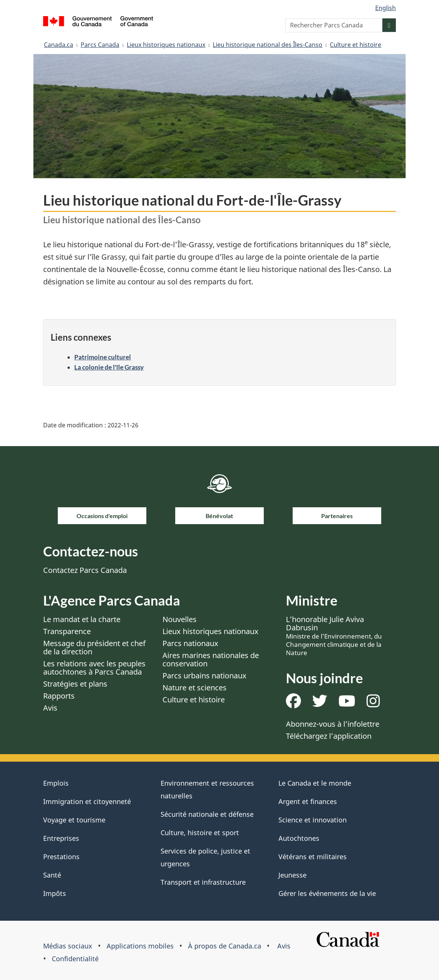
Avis (50, 708)
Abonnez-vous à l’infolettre (333, 724)
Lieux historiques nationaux (166, 45)
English (386, 8)
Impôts (55, 893)
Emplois (56, 783)
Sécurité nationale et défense (207, 814)
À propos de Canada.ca (225, 946)
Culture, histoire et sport (200, 833)
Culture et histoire (356, 45)
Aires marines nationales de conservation (211, 659)
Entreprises (61, 838)
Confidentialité (75, 959)
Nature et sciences (195, 688)
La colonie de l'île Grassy (109, 367)
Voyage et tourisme (74, 820)
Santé (52, 875)
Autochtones (299, 838)
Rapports (59, 696)
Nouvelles (180, 619)
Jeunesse (292, 875)
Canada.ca (59, 45)
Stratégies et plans (75, 684)
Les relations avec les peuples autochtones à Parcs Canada (94, 668)
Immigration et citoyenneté (87, 801)
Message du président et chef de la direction (94, 647)
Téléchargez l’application (329, 736)
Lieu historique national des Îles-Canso (268, 45)
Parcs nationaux (190, 643)
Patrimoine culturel (103, 357)
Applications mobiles (140, 946)
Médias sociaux (68, 946)
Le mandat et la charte (82, 619)
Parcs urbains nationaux (204, 676)
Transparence (67, 631)
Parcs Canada (100, 45)
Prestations (61, 857)
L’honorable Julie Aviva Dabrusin (334, 636)
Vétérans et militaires (313, 857)
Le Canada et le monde (315, 783)
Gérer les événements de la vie (327, 893)
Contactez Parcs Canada (85, 570)
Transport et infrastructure (203, 882)
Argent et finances (308, 801)
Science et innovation (313, 820)
